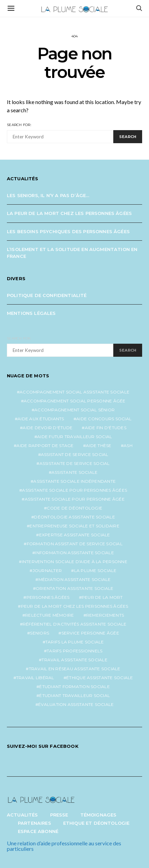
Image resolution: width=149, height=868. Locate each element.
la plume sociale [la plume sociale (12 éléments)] (95, 570)
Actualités (22, 815)
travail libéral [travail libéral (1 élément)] (35, 678)
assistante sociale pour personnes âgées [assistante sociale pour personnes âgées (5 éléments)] (74, 490)
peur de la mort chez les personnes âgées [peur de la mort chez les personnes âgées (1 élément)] (75, 606)
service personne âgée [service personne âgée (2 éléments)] (90, 633)
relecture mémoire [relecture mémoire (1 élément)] (49, 615)
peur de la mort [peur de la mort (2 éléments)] (102, 597)
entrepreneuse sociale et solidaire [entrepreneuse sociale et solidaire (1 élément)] (74, 526)
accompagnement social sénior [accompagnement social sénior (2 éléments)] (74, 410)
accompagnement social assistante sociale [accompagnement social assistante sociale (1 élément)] (74, 392)
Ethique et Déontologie (96, 823)
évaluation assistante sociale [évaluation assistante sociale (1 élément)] (76, 704)
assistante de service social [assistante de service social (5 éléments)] (75, 463)
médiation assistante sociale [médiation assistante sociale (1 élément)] (75, 579)
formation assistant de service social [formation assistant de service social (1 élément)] (75, 544)
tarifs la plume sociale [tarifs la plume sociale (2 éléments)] (75, 642)
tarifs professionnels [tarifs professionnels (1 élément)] (74, 651)
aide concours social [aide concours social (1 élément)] (104, 419)
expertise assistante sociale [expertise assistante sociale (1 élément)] (75, 535)
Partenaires (35, 823)
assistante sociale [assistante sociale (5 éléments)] (75, 472)
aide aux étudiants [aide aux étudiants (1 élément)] (41, 419)
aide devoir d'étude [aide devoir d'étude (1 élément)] (48, 428)
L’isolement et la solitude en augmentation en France (72, 253)
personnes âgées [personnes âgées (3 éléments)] (48, 597)
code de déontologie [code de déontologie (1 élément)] (74, 508)
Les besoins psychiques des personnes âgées (68, 231)
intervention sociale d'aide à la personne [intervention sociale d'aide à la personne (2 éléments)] (75, 562)
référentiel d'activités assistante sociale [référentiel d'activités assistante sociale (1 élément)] (75, 624)
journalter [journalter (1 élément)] (47, 570)
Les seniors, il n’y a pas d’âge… (48, 195)
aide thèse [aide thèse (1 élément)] (99, 446)
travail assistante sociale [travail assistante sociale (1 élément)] (74, 660)
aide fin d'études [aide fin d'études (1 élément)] (106, 428)
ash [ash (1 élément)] (128, 446)
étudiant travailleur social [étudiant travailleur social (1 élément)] (74, 695)
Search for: (19, 125)
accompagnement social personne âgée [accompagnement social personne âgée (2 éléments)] (75, 401)
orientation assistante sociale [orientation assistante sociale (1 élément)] (75, 588)
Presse (59, 815)
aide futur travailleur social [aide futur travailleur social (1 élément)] (74, 437)
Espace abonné (38, 831)
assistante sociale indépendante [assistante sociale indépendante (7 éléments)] (74, 481)
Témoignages (99, 815)
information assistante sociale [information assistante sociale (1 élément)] (74, 553)
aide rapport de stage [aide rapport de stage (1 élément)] (45, 446)
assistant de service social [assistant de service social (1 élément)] (75, 454)
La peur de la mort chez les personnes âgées (69, 213)
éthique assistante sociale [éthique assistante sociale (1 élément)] (100, 678)
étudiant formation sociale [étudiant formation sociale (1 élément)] (74, 687)
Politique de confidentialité (47, 295)
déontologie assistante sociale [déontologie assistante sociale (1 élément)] (74, 517)
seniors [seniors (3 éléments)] (39, 633)
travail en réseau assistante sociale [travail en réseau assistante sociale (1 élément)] (75, 669)
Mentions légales (31, 313)
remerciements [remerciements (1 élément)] (105, 615)
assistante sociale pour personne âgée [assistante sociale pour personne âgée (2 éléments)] (75, 499)
